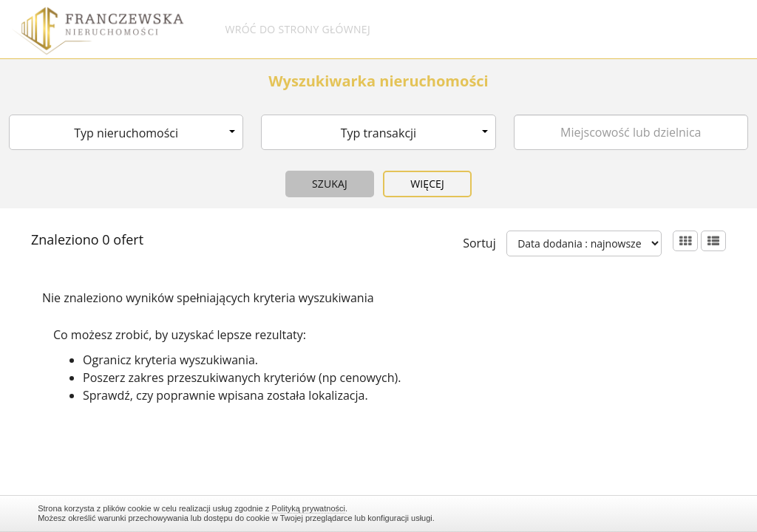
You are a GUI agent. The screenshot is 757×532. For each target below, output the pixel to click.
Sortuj (479, 243)
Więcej (427, 184)
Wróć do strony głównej (298, 29)
